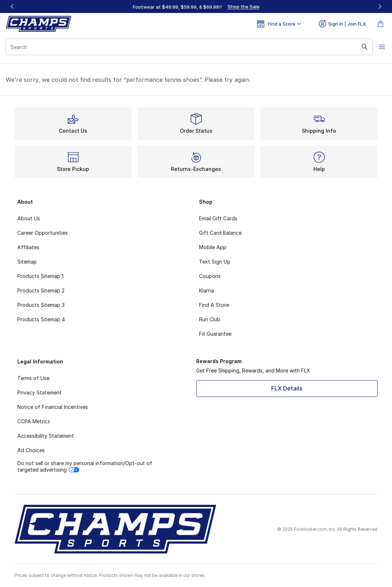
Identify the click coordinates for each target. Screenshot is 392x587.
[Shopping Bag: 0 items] (380, 24)
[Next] (380, 6)
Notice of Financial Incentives (53, 407)
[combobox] (186, 47)
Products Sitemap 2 (41, 290)
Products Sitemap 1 (40, 276)
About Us (29, 218)
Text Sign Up (215, 262)
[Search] (186, 47)
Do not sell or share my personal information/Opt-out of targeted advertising (85, 466)
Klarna (206, 290)
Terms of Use (33, 378)
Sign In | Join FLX (342, 24)
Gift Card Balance (220, 233)
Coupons (210, 276)
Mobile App (213, 247)
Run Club (210, 319)
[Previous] (12, 6)
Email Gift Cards (218, 218)
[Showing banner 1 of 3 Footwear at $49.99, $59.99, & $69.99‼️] (196, 6)
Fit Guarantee (215, 334)
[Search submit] (358, 47)
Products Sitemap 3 (41, 305)
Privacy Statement (39, 392)
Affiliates (28, 247)
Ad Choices (31, 450)
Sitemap (27, 262)
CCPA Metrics (34, 421)
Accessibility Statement (46, 436)
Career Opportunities (43, 233)
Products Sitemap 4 (41, 319)
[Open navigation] (378, 47)
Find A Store (214, 305)
